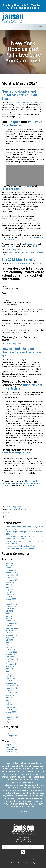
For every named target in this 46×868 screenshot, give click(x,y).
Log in (8, 745)
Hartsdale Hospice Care (16, 452)
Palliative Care (11, 189)
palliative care (8, 246)
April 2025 (10, 592)
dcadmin (40, 102)
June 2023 (10, 642)
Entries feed (10, 747)
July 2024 (9, 611)
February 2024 (11, 623)
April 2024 (10, 618)
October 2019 (11, 719)
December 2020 (12, 714)
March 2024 (10, 621)
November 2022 (12, 659)
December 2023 (12, 628)
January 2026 (11, 573)
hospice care (31, 244)
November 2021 (12, 688)
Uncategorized (15, 249)
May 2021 (9, 702)
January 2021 (11, 712)
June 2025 (10, 587)
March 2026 (10, 568)
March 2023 (10, 650)
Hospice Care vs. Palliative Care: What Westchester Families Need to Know (20, 547)
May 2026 (9, 563)
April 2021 (10, 705)
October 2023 (11, 633)
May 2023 (9, 645)
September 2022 (12, 664)
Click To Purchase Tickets (23, 8)
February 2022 (11, 681)
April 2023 (10, 647)
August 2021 (11, 695)
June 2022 (10, 671)
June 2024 (10, 613)
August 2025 (11, 582)
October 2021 (11, 690)
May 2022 (9, 674)
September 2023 (12, 635)
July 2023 (9, 640)
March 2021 (10, 707)
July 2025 (9, 585)
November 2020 (12, 717)
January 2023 (11, 654)
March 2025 (10, 594)
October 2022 (11, 662)
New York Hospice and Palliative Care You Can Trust (19, 95)
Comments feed (12, 749)
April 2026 (10, 565)
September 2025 (12, 580)
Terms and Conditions (18, 863)
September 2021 (12, 693)
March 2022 (10, 678)
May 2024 (9, 616)
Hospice (14, 122)
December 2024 (12, 601)
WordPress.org (12, 752)
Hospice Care (13, 252)
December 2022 (12, 657)
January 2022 (11, 683)
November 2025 (12, 575)
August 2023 (11, 638)
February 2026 (11, 570)
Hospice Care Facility (27, 252)
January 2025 (11, 599)
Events (8, 731)
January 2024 (11, 626)
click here (36, 246)
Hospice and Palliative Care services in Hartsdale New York (21, 483)
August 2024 (11, 609)
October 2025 (11, 577)
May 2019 (9, 722)
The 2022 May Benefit (18, 259)
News (8, 733)
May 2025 (9, 589)
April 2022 (10, 676)
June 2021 (10, 700)
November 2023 (12, 630)
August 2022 (11, 666)
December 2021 (12, 686)
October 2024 (11, 606)
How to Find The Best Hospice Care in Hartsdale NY (21, 352)
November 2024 (12, 604)
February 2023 (11, 652)
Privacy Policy (31, 863)
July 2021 (9, 698)
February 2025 (11, 597)
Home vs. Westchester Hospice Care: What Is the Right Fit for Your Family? (25, 538)
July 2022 (9, 669)
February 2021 (11, 710)
